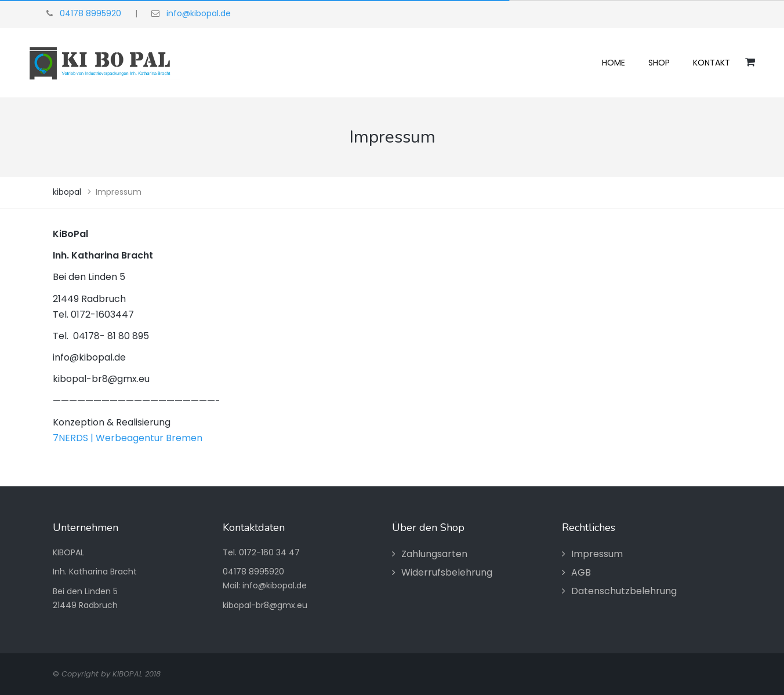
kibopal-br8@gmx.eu (265, 605)
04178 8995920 (90, 13)
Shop (659, 63)
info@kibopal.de (199, 13)
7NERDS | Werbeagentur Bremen (128, 438)
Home (614, 63)
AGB (581, 572)
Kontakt (712, 63)
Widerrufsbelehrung (447, 572)
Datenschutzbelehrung (624, 591)
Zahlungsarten (434, 554)
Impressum (597, 554)
